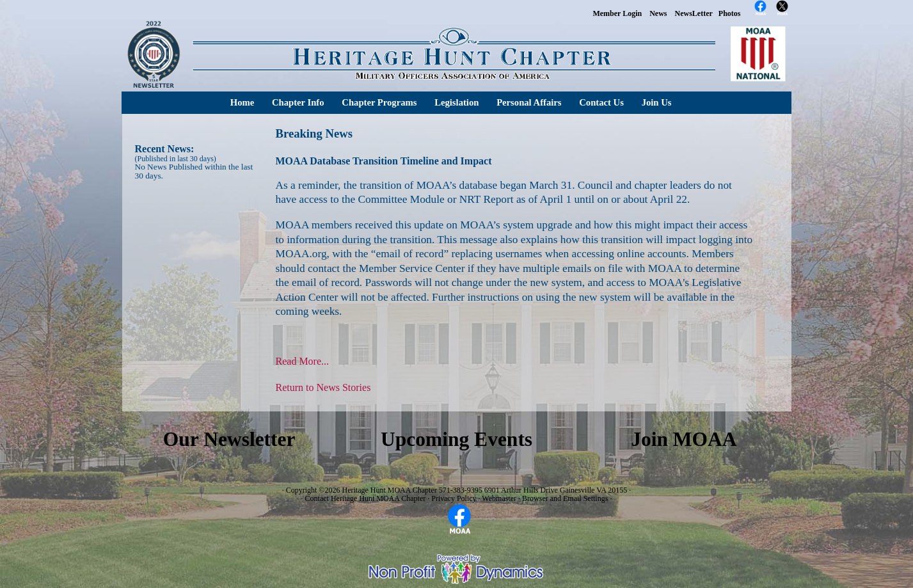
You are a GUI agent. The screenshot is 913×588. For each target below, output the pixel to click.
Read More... (303, 361)
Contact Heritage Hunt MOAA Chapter (366, 498)
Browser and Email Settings (565, 498)
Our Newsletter (229, 439)
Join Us (657, 102)
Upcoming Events (457, 439)
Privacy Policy (454, 498)
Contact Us (601, 102)
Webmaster (499, 498)
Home (242, 102)
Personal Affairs (529, 102)
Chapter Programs (379, 102)
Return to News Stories (323, 387)
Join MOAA (684, 439)
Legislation (457, 102)
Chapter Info (298, 102)
